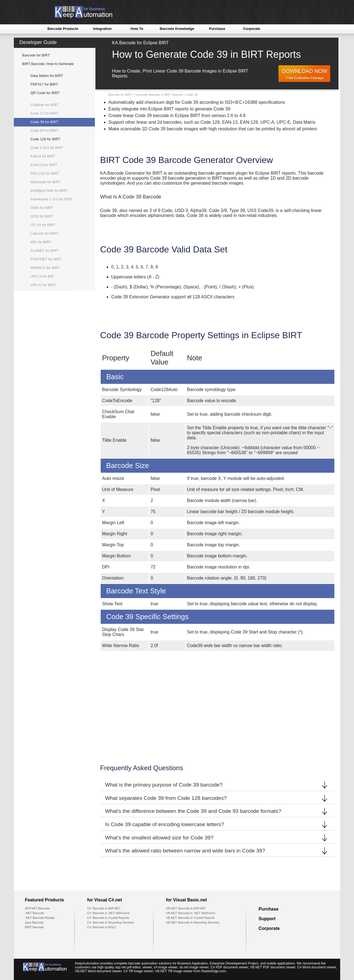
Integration (102, 29)
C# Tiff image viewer (138, 971)
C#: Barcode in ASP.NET (104, 908)
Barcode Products (63, 29)
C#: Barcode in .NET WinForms (108, 913)
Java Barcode (34, 922)
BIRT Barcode (34, 927)
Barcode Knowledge (177, 29)
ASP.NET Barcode (37, 908)
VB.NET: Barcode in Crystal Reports (190, 918)
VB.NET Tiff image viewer (174, 971)
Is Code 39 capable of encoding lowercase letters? (218, 824)
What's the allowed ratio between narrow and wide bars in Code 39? (218, 851)
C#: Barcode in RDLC (102, 927)
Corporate (252, 29)
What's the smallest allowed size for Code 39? (218, 838)
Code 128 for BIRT (45, 139)
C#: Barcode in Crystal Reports (108, 918)
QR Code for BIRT (45, 93)
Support (267, 919)
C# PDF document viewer (229, 967)
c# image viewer (166, 967)
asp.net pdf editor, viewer (133, 967)
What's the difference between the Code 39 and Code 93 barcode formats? (218, 811)
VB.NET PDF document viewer (273, 967)
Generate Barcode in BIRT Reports (159, 95)
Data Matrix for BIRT (47, 76)
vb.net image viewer (194, 967)
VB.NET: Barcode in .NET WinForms (191, 913)
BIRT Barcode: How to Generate (48, 64)
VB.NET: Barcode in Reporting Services (193, 922)
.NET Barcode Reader (40, 918)
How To (137, 29)
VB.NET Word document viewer (98, 971)
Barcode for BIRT (36, 55)
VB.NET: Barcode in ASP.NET (186, 908)
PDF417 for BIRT (44, 84)
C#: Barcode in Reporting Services (110, 922)
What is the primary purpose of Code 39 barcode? (218, 785)
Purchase (217, 29)
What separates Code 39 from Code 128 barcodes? (218, 798)
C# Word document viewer (317, 967)
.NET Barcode (34, 913)
